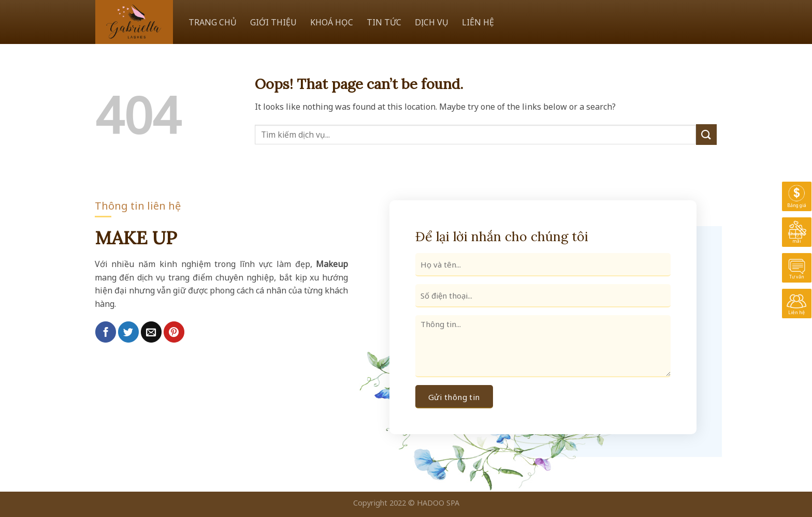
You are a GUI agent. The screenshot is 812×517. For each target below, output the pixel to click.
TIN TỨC (384, 22)
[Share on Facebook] (106, 332)
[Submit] (706, 134)
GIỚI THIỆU (273, 22)
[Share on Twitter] (128, 332)
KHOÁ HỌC (332, 22)
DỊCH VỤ (432, 22)
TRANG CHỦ (213, 22)
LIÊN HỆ (478, 22)
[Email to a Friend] (151, 332)
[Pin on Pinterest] (174, 332)
